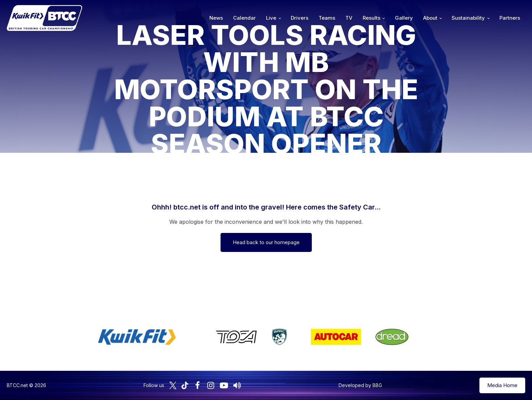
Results (372, 18)
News (216, 18)
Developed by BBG (360, 385)
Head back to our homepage (266, 242)
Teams (327, 18)
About (430, 18)
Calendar (244, 18)
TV (349, 18)
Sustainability (468, 18)
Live (271, 18)
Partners (510, 18)
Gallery (404, 18)
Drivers (300, 18)
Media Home (502, 385)
